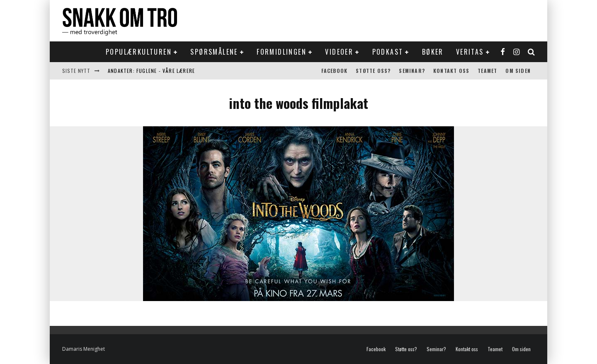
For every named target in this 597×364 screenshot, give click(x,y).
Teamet (487, 71)
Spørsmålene (214, 52)
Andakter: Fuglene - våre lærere (151, 71)
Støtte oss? (373, 71)
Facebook (335, 71)
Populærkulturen (139, 52)
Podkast (388, 52)
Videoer (339, 52)
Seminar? (412, 71)
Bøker (433, 52)
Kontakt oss (451, 71)
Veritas (470, 52)
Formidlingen (282, 52)
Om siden (518, 71)
